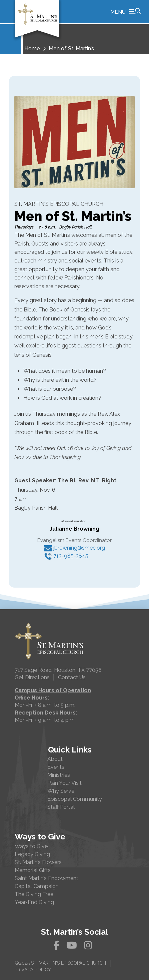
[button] (125, 12)
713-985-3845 (66, 556)
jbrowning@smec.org (74, 548)
